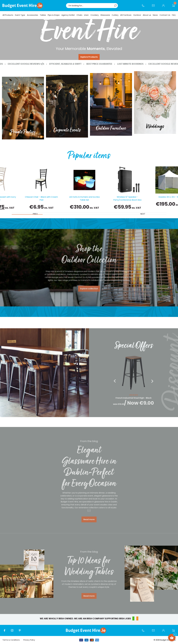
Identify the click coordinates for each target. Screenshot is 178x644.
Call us (144, 7)
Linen (86, 15)
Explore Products (89, 57)
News (155, 15)
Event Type (20, 15)
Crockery (95, 15)
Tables (43, 15)
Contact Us (155, 7)
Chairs (79, 15)
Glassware (105, 15)
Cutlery (115, 15)
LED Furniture (126, 15)
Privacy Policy (29, 640)
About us (147, 15)
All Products (8, 15)
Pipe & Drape (54, 15)
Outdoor (137, 15)
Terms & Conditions (11, 640)
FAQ (174, 15)
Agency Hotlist (68, 15)
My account (165, 7)
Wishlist (175, 7)
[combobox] (91, 6)
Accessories (33, 15)
